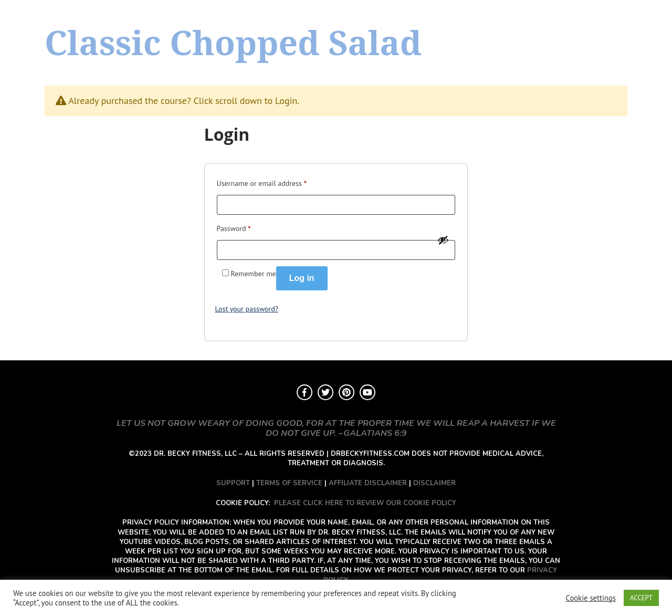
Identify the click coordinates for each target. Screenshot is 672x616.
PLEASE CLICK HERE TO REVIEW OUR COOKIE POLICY (365, 503)
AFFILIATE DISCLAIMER (368, 483)
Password (234, 227)
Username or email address (262, 182)
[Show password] (443, 240)
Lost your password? (247, 309)
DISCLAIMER (434, 483)
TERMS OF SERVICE (289, 483)
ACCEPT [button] (641, 598)
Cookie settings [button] (591, 598)
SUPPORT (233, 483)
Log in (302, 278)
